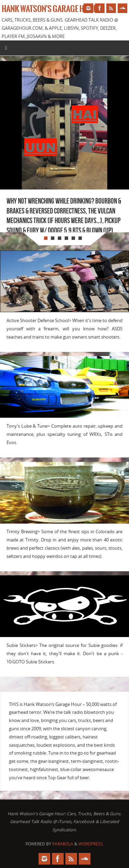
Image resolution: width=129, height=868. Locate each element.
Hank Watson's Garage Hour (50, 9)
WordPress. (91, 844)
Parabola (63, 844)
